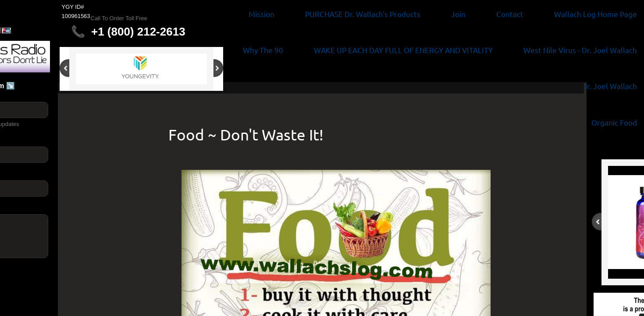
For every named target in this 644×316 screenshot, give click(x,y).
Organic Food (614, 122)
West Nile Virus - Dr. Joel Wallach (580, 50)
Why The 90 (263, 50)
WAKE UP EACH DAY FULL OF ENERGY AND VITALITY (403, 50)
